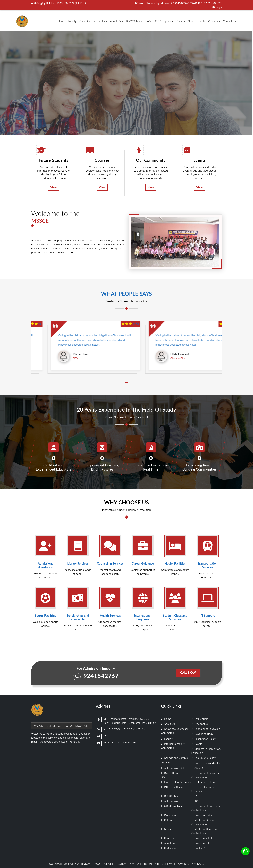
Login (217, 7)
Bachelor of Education (206, 729)
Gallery (181, 21)
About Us (117, 21)
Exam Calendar (202, 815)
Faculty (72, 21)
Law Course (200, 719)
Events (201, 21)
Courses (214, 21)
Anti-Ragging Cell (173, 768)
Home (61, 21)
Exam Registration (204, 838)
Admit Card (169, 843)
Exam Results (201, 843)
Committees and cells (93, 21)
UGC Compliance (164, 21)
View (54, 187)
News (191, 21)
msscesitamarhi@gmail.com (152, 3)
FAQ (148, 21)
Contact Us (230, 21)
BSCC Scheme (135, 21)
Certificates (169, 848)
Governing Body (202, 734)
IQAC (196, 801)
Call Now (188, 673)
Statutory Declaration (205, 782)
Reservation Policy (204, 739)
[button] (127, 383)
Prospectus (200, 724)
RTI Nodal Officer (172, 787)
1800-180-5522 (65, 3)
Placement (169, 815)
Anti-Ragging (170, 801)
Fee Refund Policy (204, 758)
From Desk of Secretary (176, 782)
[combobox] (62, 726)
